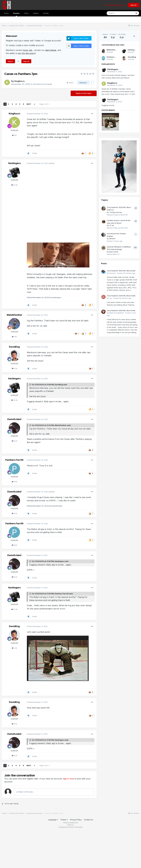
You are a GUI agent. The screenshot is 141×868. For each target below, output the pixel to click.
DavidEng (14, 347)
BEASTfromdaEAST (117, 313)
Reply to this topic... (25, 792)
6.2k (14, 441)
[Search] (120, 13)
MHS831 (112, 239)
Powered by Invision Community (70, 827)
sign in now (68, 779)
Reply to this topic (84, 93)
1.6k (14, 337)
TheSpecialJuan (116, 212)
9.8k (14, 482)
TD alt (112, 225)
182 (14, 135)
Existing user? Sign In (116, 5)
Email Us (70, 825)
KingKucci (19, 81)
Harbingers (14, 163)
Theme (64, 820)
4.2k (14, 368)
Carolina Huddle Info (70, 823)
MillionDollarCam (114, 50)
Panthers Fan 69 (14, 460)
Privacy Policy (76, 820)
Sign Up (134, 5)
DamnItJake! (14, 419)
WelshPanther (14, 315)
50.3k (14, 185)
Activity (46, 13)
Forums (16, 14)
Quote (35, 153)
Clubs (26, 13)
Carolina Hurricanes (42, 84)
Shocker (112, 273)
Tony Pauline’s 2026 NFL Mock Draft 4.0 (121, 271)
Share (70, 83)
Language (53, 820)
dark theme (51, 50)
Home (6, 13)
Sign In (10, 61)
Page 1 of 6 (44, 104)
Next (29, 104)
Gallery (36, 13)
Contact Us (88, 820)
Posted (37, 114)
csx (111, 298)
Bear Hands (114, 252)
